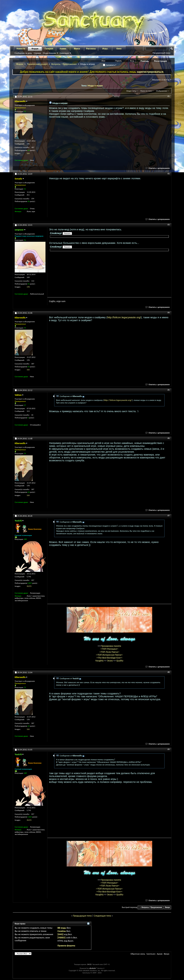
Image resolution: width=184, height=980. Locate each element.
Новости (21, 49)
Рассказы (91, 49)
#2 (169, 174)
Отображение (162, 91)
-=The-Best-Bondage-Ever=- (109, 658)
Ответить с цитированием (158, 168)
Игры (105, 49)
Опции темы (131, 91)
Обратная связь (138, 954)
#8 (169, 672)
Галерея (49, 49)
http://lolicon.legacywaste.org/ (124, 317)
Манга (77, 49)
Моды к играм (95, 86)
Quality (120, 661)
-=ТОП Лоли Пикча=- (109, 652)
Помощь (145, 61)
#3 (169, 225)
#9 (169, 749)
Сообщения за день (23, 53)
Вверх (167, 907)
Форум (35, 49)
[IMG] (60, 934)
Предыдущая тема (82, 916)
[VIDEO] (61, 938)
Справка (37, 53)
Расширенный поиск (161, 53)
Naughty (100, 661)
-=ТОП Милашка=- (109, 649)
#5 (169, 390)
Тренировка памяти (111, 646)
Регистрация (160, 61)
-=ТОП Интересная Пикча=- (109, 655)
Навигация (64, 53)
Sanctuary (151, 954)
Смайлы (62, 931)
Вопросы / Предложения (64, 64)
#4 (169, 313)
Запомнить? (110, 65)
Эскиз (110, 661)
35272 (29, 586)
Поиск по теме (146, 91)
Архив (160, 954)
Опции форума (49, 53)
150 (28, 153)
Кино (119, 49)
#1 (169, 96)
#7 (169, 516)
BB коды (62, 928)
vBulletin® (93, 968)
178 (28, 287)
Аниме (63, 49)
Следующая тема (103, 916)
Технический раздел (37, 64)
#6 (169, 438)
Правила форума (66, 946)
